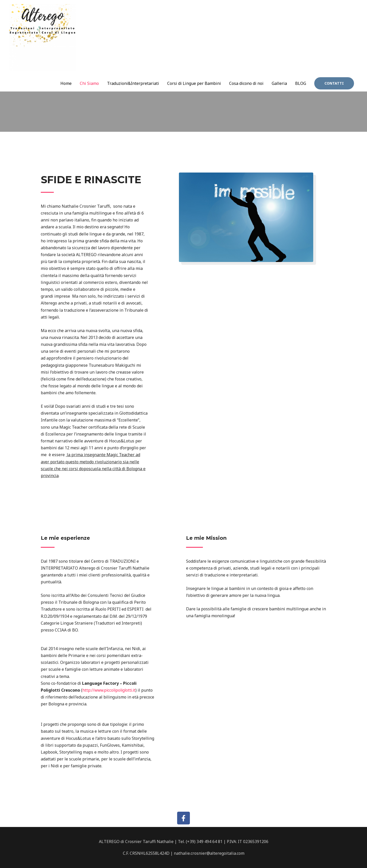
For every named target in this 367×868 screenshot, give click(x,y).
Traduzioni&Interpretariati (133, 63)
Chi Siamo (89, 63)
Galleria (279, 63)
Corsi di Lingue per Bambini (194, 63)
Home (66, 63)
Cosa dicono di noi (246, 63)
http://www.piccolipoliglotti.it (110, 690)
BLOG (301, 63)
